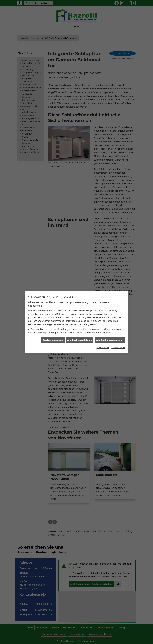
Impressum (103, 348)
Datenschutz (118, 348)
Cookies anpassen (53, 340)
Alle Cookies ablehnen (80, 340)
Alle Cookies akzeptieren (110, 340)
